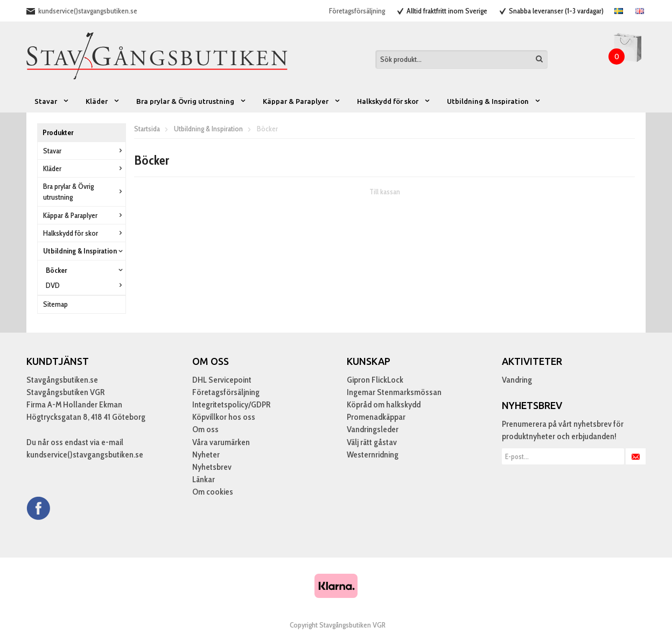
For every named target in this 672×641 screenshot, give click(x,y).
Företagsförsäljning (357, 11)
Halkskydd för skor (394, 101)
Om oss (205, 429)
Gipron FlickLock (375, 380)
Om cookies (213, 492)
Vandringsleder (373, 429)
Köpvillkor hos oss (224, 417)
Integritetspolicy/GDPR (231, 404)
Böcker (86, 270)
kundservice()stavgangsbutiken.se (88, 11)
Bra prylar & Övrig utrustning (191, 101)
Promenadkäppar (376, 417)
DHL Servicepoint (222, 380)
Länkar (204, 479)
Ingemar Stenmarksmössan (394, 392)
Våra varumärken (221, 442)
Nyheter (206, 455)
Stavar (52, 101)
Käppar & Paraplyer (302, 101)
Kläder (103, 101)
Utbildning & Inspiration (494, 101)
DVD (86, 285)
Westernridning (373, 455)
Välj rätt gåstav (372, 442)
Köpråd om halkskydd (384, 404)
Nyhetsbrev (212, 467)
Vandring (517, 380)
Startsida (147, 129)
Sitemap (55, 304)
